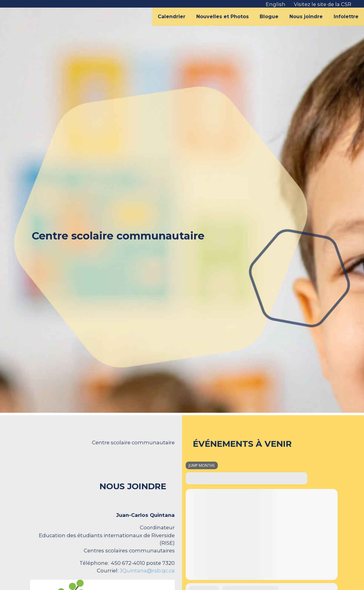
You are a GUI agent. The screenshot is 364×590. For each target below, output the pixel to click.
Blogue (269, 17)
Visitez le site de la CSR (323, 4)
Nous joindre (306, 17)
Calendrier (172, 17)
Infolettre (346, 17)
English (276, 4)
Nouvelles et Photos (222, 17)
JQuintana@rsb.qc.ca (147, 571)
